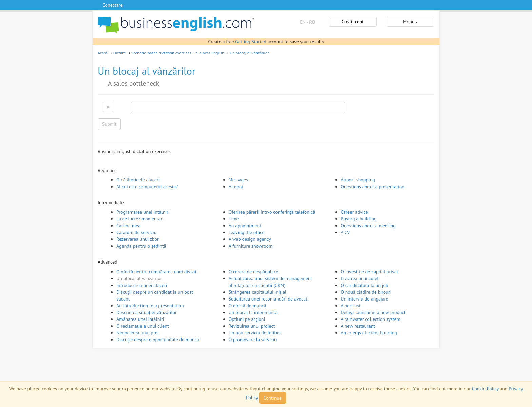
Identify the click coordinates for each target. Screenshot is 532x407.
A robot (236, 187)
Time (234, 219)
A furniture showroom (251, 246)
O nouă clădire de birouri (366, 292)
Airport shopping (358, 180)
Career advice (354, 212)
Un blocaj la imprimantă (253, 312)
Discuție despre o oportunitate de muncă (158, 340)
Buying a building (358, 219)
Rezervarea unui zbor (138, 239)
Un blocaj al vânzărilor (249, 53)
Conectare (113, 5)
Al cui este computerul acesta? (147, 187)
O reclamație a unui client (143, 326)
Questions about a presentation (373, 187)
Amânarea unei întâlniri (140, 319)
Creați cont (353, 22)
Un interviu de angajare (364, 299)
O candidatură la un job (364, 285)
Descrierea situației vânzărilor (147, 312)
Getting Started (251, 42)
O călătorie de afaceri (138, 180)
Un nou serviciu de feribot (255, 333)
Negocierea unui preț (138, 333)
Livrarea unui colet (360, 278)
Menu (410, 22)
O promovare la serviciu (253, 340)
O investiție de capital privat (369, 272)
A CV (345, 232)
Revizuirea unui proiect (252, 326)
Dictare (120, 53)
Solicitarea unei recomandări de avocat (268, 299)
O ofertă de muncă (248, 306)
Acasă (103, 53)
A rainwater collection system (370, 319)
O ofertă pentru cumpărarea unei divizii (156, 272)
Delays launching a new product (373, 312)
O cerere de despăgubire (253, 272)
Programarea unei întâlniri (143, 212)
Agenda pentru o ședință (141, 246)
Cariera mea (128, 226)
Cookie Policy (485, 389)
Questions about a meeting (368, 226)
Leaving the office (247, 232)
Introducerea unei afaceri (142, 285)
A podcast (350, 306)
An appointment (245, 226)
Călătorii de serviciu (136, 232)
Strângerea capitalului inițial (258, 292)
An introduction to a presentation (150, 306)
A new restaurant (358, 326)
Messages (238, 180)
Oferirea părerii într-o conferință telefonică (272, 212)
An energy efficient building (369, 333)
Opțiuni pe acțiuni (247, 319)
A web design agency (250, 239)
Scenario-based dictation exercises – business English (178, 53)
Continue (273, 398)
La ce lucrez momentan (140, 219)
